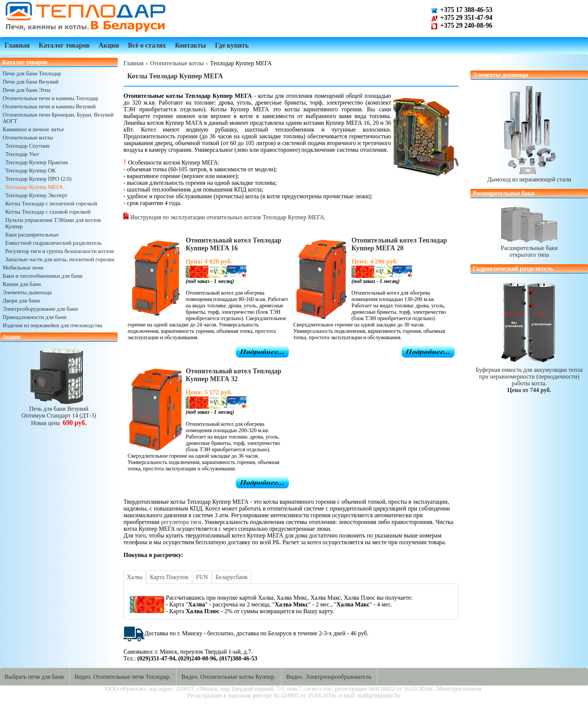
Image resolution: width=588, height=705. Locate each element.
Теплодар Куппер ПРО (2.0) (38, 179)
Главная (17, 45)
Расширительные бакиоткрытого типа (529, 248)
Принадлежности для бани (34, 317)
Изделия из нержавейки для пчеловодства (52, 325)
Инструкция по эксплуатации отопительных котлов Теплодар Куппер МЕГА (226, 217)
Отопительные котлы (28, 138)
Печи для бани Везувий (31, 82)
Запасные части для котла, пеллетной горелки (60, 259)
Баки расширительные (32, 235)
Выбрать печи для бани (34, 677)
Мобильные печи (23, 268)
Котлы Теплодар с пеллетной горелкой (51, 204)
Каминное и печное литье (33, 129)
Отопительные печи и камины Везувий (49, 106)
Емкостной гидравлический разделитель (53, 243)
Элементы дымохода (27, 292)
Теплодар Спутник (28, 146)
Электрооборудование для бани (40, 309)
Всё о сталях (147, 45)
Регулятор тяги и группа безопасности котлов (60, 251)
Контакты (190, 45)
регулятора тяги (181, 522)
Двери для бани (21, 301)
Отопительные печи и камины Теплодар (50, 98)
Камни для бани (22, 284)
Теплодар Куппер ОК (31, 171)
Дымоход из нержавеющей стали (529, 176)
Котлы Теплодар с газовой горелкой (48, 212)
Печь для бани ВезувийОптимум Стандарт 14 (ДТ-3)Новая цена (59, 412)
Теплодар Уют (22, 154)
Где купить (232, 45)
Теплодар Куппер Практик (37, 162)
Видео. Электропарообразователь (329, 677)
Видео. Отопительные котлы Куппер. (228, 677)
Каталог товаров (64, 45)
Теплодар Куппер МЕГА (34, 187)
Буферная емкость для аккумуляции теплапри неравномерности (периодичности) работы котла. (529, 376)
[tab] (134, 577)
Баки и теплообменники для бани (43, 276)
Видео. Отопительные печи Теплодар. (122, 677)
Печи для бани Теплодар (32, 73)
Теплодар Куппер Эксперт (36, 195)
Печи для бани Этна (26, 90)
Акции (109, 45)
